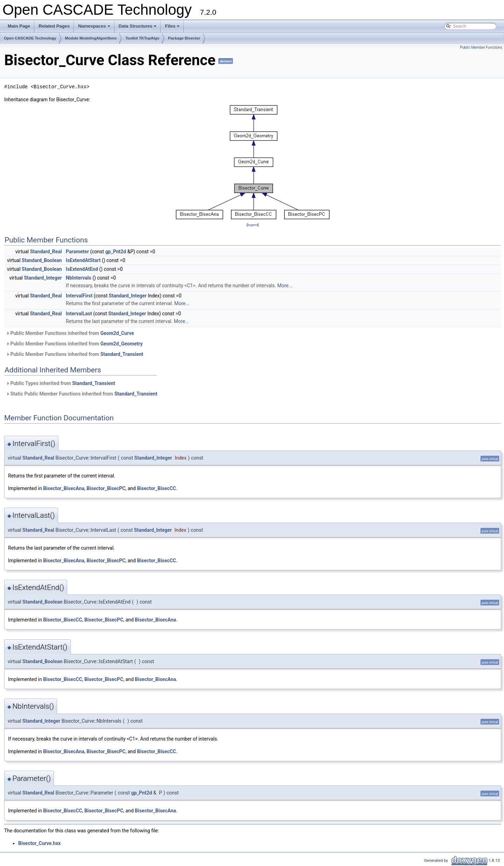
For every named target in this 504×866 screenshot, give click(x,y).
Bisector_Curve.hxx (39, 843)
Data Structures (138, 28)
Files (173, 28)
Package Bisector (184, 38)
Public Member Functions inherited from (70, 333)
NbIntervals (79, 278)
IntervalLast (79, 314)
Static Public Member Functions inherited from (82, 394)
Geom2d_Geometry (122, 344)
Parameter (77, 252)
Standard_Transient (122, 354)
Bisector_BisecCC (156, 488)
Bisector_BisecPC (106, 488)
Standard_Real (46, 252)
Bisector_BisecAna (64, 488)
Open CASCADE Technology (30, 38)
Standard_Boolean (42, 260)
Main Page (19, 26)
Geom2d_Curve (117, 333)
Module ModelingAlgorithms (91, 38)
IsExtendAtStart (83, 260)
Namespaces (95, 28)
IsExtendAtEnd (82, 269)
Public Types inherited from (61, 383)
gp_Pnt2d (116, 252)
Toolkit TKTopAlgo (142, 38)
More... (285, 286)
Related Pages (54, 26)
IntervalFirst (79, 296)
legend (253, 225)
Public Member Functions (481, 47)
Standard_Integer (43, 278)
